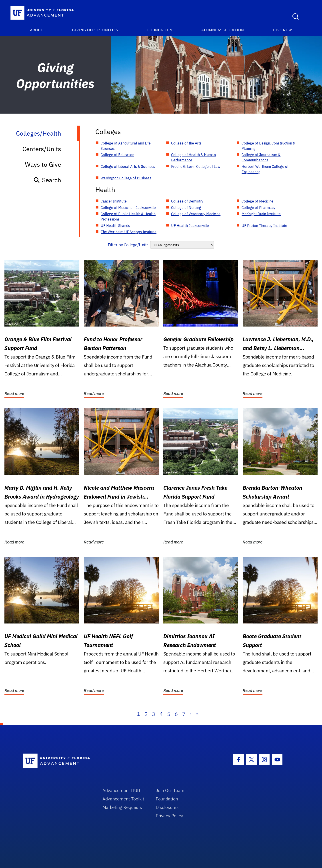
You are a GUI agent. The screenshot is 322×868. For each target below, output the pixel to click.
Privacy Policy (169, 816)
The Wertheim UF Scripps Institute (129, 232)
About (37, 30)
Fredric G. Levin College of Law (196, 166)
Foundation (160, 30)
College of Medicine (257, 201)
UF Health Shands (115, 226)
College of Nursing (186, 208)
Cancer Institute (114, 201)
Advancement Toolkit (123, 799)
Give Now (282, 30)
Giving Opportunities (95, 30)
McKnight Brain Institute (261, 214)
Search (47, 180)
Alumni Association (223, 30)
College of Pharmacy (258, 208)
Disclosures (167, 807)
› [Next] (191, 714)
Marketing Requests (122, 807)
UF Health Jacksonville (190, 226)
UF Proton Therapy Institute (264, 226)
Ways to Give (43, 164)
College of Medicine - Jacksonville (128, 208)
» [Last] (197, 714)
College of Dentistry (187, 201)
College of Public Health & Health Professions (128, 216)
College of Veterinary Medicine (196, 214)
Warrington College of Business (126, 178)
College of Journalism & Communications (261, 157)
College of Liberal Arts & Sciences (128, 166)
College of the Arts (186, 143)
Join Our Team (170, 790)
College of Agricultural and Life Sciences (126, 146)
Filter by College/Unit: (128, 245)
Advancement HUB (121, 790)
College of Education (117, 155)
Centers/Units (42, 149)
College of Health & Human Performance (193, 157)
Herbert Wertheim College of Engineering (265, 169)
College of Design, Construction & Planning (268, 146)
